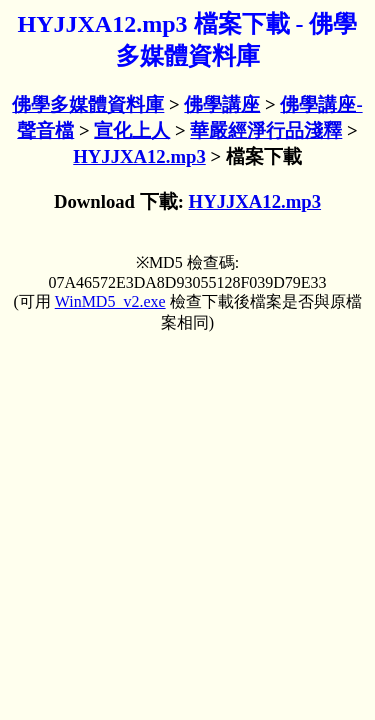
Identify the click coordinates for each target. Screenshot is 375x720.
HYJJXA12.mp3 (139, 156)
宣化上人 (132, 130)
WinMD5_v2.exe (110, 301)
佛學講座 (222, 104)
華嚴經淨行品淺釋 (266, 130)
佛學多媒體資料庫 (88, 104)
